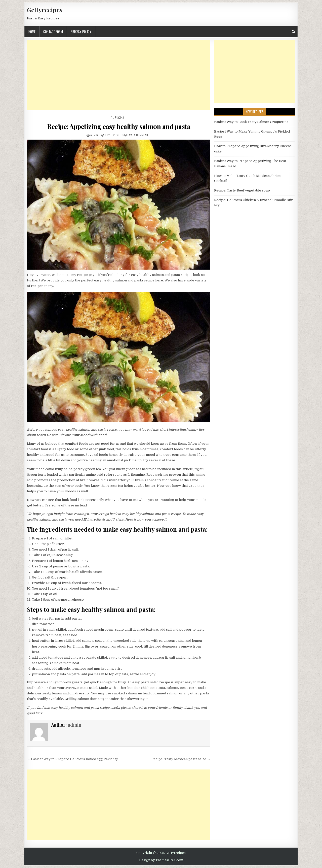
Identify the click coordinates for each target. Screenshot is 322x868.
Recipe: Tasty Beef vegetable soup (242, 190)
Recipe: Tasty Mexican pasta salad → (181, 759)
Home (32, 31)
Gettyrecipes (45, 10)
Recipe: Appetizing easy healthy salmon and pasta (119, 126)
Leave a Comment (137, 135)
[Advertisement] (119, 75)
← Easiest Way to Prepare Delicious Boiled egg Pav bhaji (73, 759)
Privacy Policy (81, 31)
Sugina (119, 118)
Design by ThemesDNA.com (161, 860)
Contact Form (53, 31)
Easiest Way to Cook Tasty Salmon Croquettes (251, 122)
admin (94, 135)
